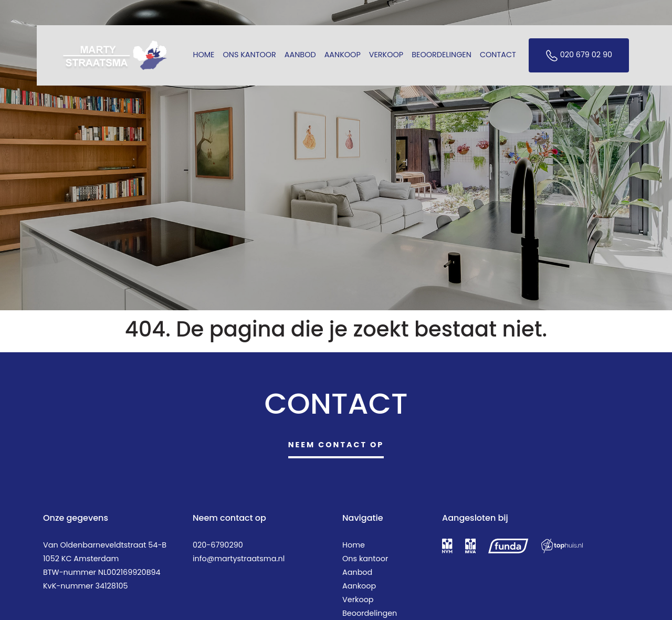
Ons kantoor (250, 55)
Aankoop (343, 55)
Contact (498, 55)
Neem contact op (336, 445)
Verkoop (386, 55)
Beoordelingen (442, 55)
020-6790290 (218, 545)
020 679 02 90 (579, 56)
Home (203, 55)
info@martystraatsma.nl (239, 559)
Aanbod (300, 55)
